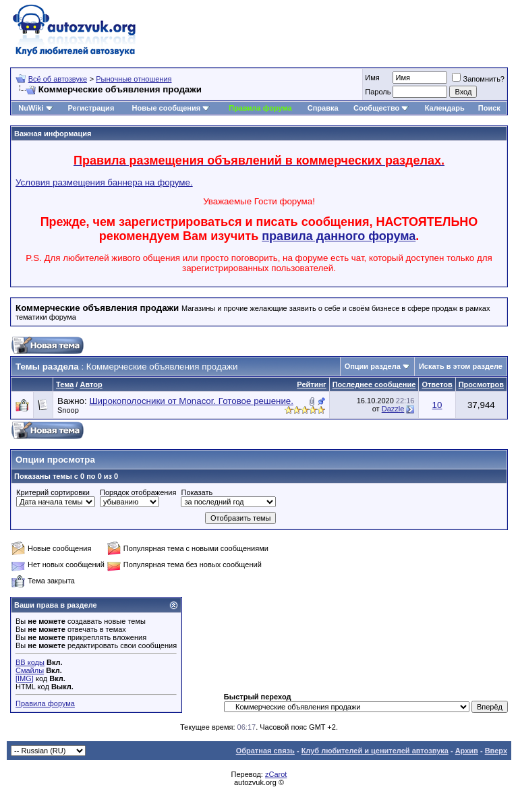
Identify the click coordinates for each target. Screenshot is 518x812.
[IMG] (25, 678)
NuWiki (31, 108)
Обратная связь (265, 751)
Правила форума (260, 108)
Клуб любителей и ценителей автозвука (375, 751)
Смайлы (30, 670)
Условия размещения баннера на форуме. (104, 182)
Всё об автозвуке (58, 79)
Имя (372, 78)
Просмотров (481, 384)
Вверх (496, 751)
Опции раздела (373, 366)
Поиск (489, 108)
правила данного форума (339, 236)
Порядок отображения (138, 492)
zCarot (276, 774)
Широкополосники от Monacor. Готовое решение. (191, 401)
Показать (197, 492)
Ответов (437, 384)
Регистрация (91, 108)
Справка (323, 108)
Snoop (68, 410)
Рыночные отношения (134, 79)
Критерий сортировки (53, 492)
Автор (91, 384)
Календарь (445, 108)
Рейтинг (311, 384)
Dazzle (393, 409)
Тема (65, 384)
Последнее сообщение (374, 384)
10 (437, 405)
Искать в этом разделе (461, 366)
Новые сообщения (167, 108)
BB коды (30, 662)
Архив (467, 751)
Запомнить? (478, 79)
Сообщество (381, 108)
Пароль (378, 92)
